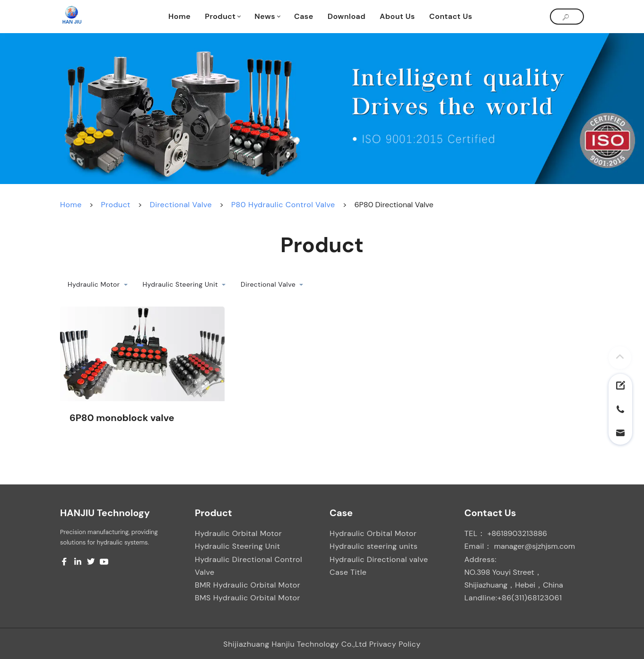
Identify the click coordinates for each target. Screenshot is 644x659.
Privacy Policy (395, 644)
